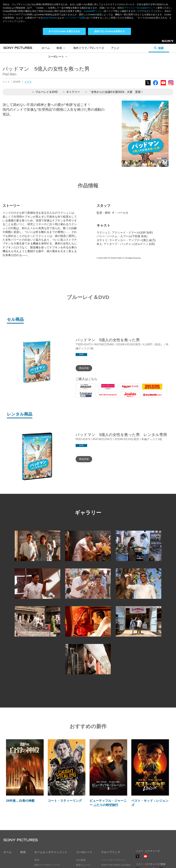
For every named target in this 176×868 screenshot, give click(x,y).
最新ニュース (83, 865)
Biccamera (149, 398)
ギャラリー (72, 92)
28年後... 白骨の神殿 (20, 801)
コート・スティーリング (65, 801)
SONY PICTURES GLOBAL (116, 865)
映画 (61, 48)
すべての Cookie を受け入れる (64, 31)
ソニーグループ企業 (74, 18)
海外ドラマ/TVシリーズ (47, 865)
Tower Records (151, 390)
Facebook (156, 85)
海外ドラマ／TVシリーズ (89, 48)
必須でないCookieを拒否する (109, 31)
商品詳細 (84, 368)
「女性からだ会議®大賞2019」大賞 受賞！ (114, 92)
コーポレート (58, 57)
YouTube (163, 85)
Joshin (124, 398)
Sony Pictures (50, 18)
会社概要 (81, 860)
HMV (101, 390)
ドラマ (28, 82)
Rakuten (125, 390)
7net (100, 398)
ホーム (46, 48)
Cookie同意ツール (93, 11)
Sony (165, 42)
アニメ (115, 48)
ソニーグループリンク (113, 860)
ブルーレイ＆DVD (45, 92)
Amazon (81, 390)
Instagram (171, 85)
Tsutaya (80, 398)
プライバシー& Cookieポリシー (140, 8)
